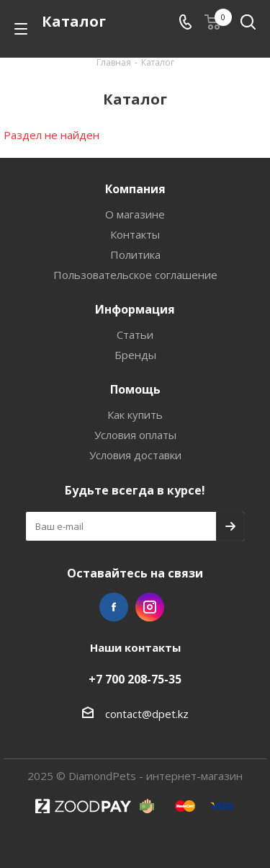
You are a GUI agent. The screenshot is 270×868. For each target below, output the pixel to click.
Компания (135, 189)
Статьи (135, 335)
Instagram (150, 607)
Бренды (135, 355)
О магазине (135, 214)
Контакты (135, 234)
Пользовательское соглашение (135, 275)
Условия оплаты (135, 435)
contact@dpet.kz (147, 714)
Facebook (114, 607)
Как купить (135, 415)
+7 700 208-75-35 (135, 679)
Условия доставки (135, 455)
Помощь (135, 389)
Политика (135, 254)
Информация (135, 309)
